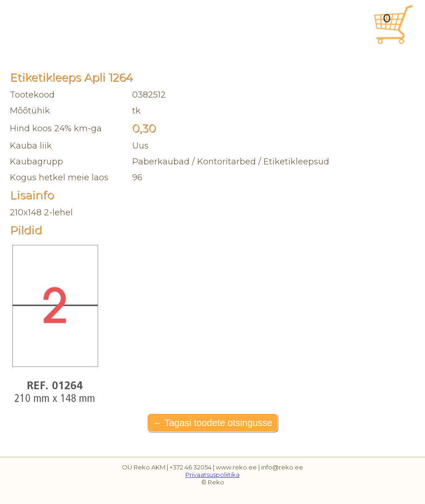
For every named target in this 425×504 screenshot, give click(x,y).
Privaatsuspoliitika (212, 475)
